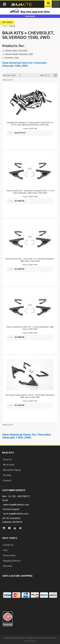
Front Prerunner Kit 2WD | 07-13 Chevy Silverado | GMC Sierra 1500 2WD (30, 328)
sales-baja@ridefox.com (16, 505)
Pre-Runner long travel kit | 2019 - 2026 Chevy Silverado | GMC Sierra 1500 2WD (30, 396)
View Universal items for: (25, 64)
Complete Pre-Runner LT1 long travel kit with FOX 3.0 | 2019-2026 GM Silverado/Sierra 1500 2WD (30, 124)
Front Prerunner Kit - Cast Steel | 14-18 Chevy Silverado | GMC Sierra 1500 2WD (30, 260)
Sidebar (9, 22)
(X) (3, 51)
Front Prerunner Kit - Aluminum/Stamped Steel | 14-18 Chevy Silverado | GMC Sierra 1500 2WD (30, 192)
